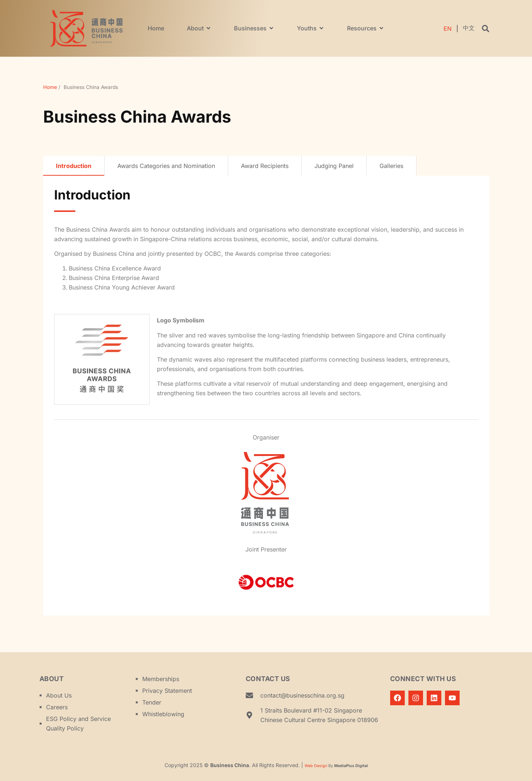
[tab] (74, 166)
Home (50, 87)
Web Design (316, 766)
